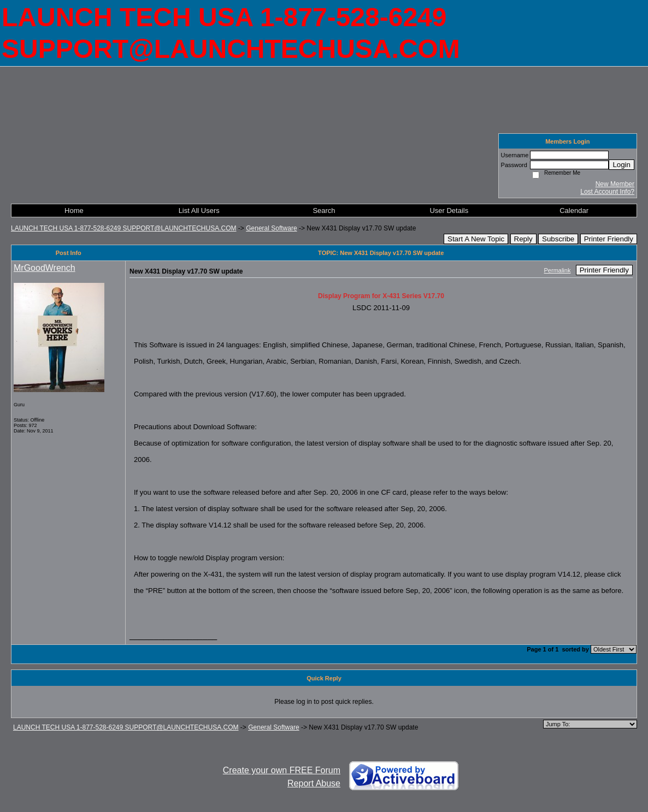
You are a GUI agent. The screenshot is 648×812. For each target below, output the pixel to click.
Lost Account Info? (607, 192)
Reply (523, 239)
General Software (271, 228)
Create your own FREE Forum (282, 770)
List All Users (199, 211)
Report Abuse (314, 783)
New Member (615, 184)
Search (324, 211)
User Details (449, 211)
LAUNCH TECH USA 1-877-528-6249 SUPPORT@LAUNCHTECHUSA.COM (124, 228)
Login (622, 165)
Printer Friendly (609, 239)
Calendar (574, 211)
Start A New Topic (476, 239)
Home (74, 211)
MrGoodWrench (45, 268)
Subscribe (558, 239)
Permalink (558, 270)
